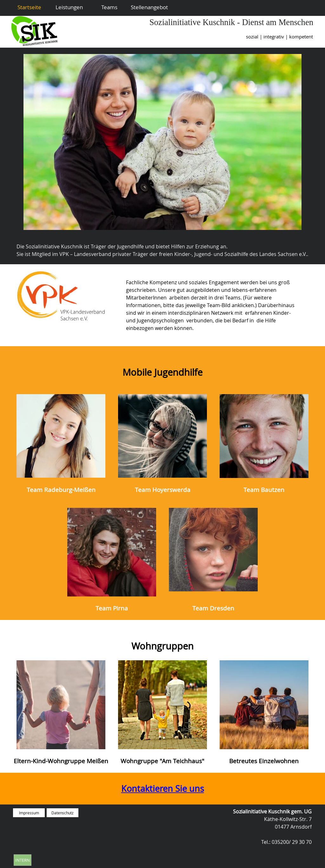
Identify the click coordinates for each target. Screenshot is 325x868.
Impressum (29, 813)
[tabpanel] (199, 37)
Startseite (29, 7)
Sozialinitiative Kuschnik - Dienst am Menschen (231, 22)
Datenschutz (63, 813)
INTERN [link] (23, 860)
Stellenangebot (149, 7)
